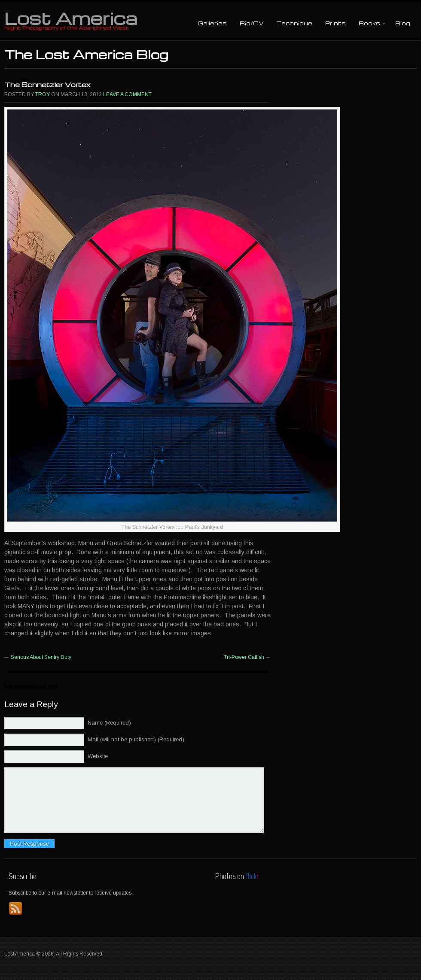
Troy (43, 94)
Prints (336, 23)
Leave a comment (127, 94)
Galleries (212, 23)
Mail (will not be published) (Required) (136, 739)
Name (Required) (109, 723)
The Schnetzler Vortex (47, 85)
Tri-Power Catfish (247, 657)
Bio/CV (252, 23)
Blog (403, 23)
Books (369, 24)
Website (98, 756)
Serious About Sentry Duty (38, 657)
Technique (294, 23)
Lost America (71, 18)
